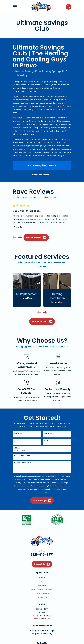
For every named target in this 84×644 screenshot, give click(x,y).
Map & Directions (42, 619)
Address (17, 448)
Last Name (48, 433)
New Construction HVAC (42, 589)
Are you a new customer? (24, 456)
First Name (18, 433)
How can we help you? (22, 463)
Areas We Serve (42, 593)
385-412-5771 (42, 555)
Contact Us (42, 564)
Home (42, 577)
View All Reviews (36, 238)
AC (42, 581)
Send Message (42, 501)
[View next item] (20, 238)
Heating (42, 585)
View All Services (42, 321)
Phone (16, 441)
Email (46, 441)
